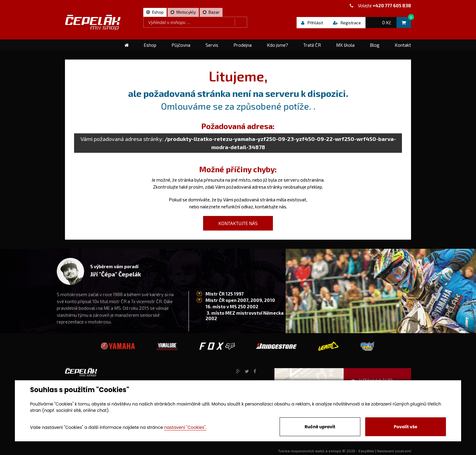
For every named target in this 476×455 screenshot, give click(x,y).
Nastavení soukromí (394, 451)
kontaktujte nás (271, 207)
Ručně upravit (320, 427)
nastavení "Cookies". (185, 427)
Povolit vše (405, 427)
